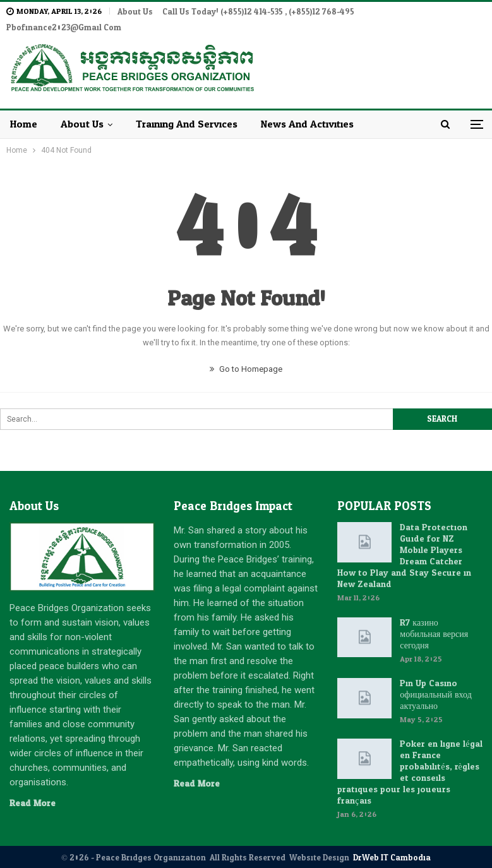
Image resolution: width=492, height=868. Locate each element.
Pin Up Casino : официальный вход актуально (435, 680)
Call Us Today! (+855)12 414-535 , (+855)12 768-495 (258, 12)
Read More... (35, 788)
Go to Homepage (246, 354)
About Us (135, 12)
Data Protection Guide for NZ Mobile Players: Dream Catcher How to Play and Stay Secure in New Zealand (404, 541)
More (378, 12)
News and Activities (307, 109)
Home (24, 109)
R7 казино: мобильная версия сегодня (434, 619)
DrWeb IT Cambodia (392, 843)
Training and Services (187, 109)
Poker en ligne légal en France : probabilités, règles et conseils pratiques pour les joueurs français (410, 757)
